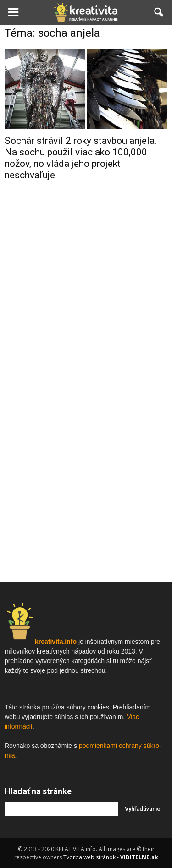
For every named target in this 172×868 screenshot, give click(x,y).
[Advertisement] (86, 283)
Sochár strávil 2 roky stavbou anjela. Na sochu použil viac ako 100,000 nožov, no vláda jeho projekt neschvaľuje (81, 158)
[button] (159, 12)
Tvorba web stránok (89, 857)
